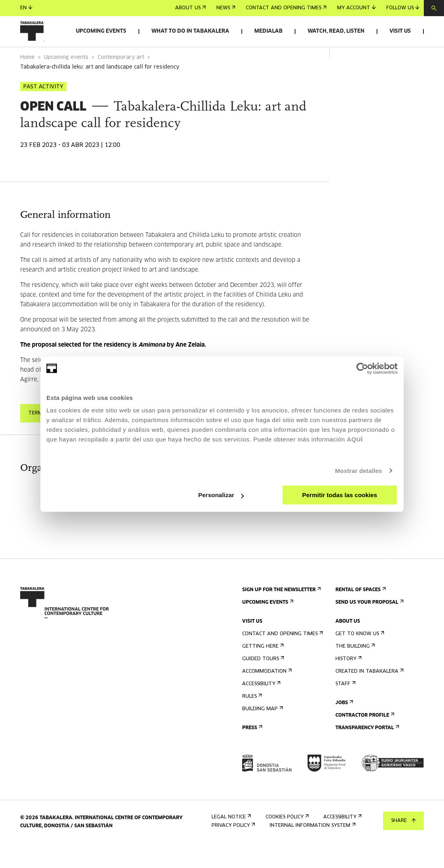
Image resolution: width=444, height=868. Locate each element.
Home (27, 80)
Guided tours (262, 681)
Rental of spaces (360, 612)
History (348, 681)
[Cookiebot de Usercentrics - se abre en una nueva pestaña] (362, 368)
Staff (345, 706)
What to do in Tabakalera (190, 31)
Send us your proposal (369, 625)
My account (356, 8)
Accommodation (266, 694)
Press (251, 750)
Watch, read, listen (336, 31)
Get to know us (359, 656)
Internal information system (312, 848)
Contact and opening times (286, 8)
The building (354, 669)
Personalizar (221, 495)
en (26, 8)
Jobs (343, 725)
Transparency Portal (367, 750)
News (226, 8)
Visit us (400, 31)
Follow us (403, 8)
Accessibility (261, 706)
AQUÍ (355, 439)
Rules (251, 719)
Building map (262, 731)
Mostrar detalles (359, 471)
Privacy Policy (232, 848)
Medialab (268, 31)
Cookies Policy (286, 840)
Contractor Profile (364, 738)
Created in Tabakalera (369, 694)
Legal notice (230, 840)
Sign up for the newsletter (281, 612)
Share (403, 821)
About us (191, 8)
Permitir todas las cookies (339, 495)
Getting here (262, 669)
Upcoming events (101, 31)
